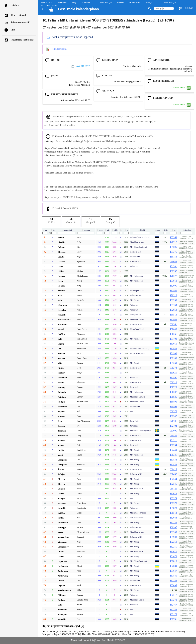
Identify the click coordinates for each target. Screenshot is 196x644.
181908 (173, 537)
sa (126, 230)
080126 (173, 489)
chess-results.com (49, 5)
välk (114, 230)
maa (157, 230)
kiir (107, 230)
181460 (173, 291)
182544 (173, 479)
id (173, 230)
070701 (173, 421)
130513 (173, 315)
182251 (173, 547)
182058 (173, 310)
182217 (173, 595)
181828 (173, 508)
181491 (173, 378)
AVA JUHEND (81, 66)
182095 (173, 585)
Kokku (51, 220)
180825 (173, 397)
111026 (173, 373)
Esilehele (15, 5)
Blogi (74, 2)
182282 (173, 610)
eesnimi (86, 230)
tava (99, 230)
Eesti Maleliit (46, 2)
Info (13, 30)
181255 (173, 300)
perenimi (67, 230)
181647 (173, 571)
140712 (173, 242)
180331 (173, 455)
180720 (173, 387)
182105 (173, 358)
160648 (173, 329)
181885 (173, 576)
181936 (173, 349)
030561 (173, 324)
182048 (173, 518)
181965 (173, 320)
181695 (173, 247)
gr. (53, 230)
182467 (173, 605)
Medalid (120, 2)
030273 (173, 368)
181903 (173, 532)
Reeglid (150, 2)
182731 (173, 619)
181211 (173, 440)
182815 (173, 561)
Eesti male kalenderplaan (78, 9)
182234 (173, 445)
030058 (173, 262)
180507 (173, 392)
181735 (173, 523)
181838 (173, 460)
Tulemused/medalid (20, 22)
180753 (173, 257)
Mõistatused (135, 2)
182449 (173, 450)
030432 (173, 474)
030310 (173, 382)
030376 (173, 411)
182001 (173, 286)
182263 (173, 237)
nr (45, 230)
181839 (173, 465)
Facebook (62, 2)
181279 (173, 600)
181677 (173, 552)
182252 (173, 581)
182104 (173, 426)
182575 (173, 503)
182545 (173, 484)
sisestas (186, 230)
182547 (173, 416)
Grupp (71, 220)
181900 (173, 353)
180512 (173, 513)
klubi (141, 230)
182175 (173, 614)
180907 (173, 527)
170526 (173, 295)
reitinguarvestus (59, 49)
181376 (173, 252)
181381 (173, 266)
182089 (173, 566)
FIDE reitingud (170, 2)
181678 (173, 556)
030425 (173, 469)
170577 (173, 276)
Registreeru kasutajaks (22, 40)
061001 (173, 431)
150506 (173, 407)
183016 (173, 344)
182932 (173, 271)
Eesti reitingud (18, 15)
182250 (173, 542)
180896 (173, 402)
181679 (173, 494)
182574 (173, 498)
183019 (173, 281)
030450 (173, 436)
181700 (173, 339)
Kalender (87, 2)
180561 (173, 334)
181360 (173, 363)
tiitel (165, 230)
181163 (173, 305)
